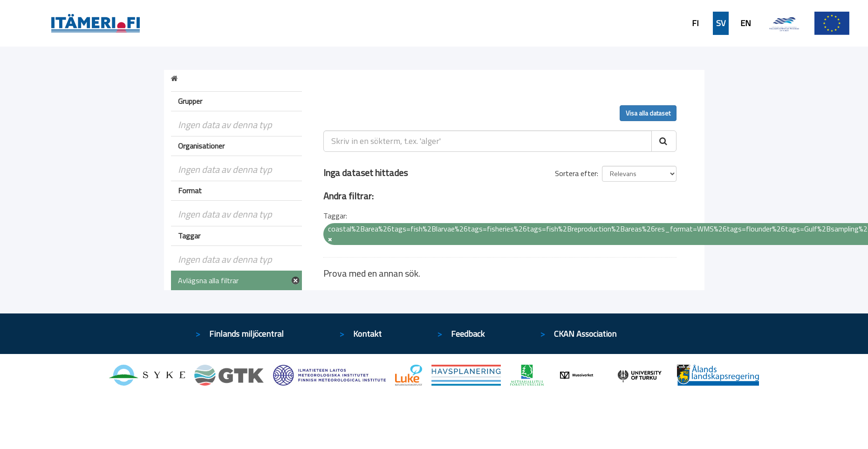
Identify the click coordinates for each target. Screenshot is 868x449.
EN (746, 23)
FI (695, 23)
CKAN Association (585, 334)
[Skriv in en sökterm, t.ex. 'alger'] (488, 141)
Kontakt (367, 334)
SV (721, 23)
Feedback (468, 334)
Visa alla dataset (648, 113)
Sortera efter (576, 173)
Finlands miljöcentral (246, 334)
